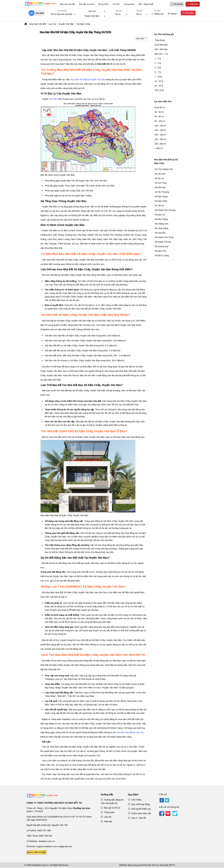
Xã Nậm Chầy (161, 201)
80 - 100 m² (160, 121)
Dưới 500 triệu (161, 45)
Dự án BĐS (103, 4)
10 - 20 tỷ (159, 81)
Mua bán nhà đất (68, 4)
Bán (31, 13)
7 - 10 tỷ (158, 77)
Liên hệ (106, 817)
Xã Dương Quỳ (161, 247)
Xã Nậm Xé (160, 215)
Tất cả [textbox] (118, 15)
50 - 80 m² (159, 117)
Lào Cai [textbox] (92, 11)
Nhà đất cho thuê (86, 4)
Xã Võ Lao (159, 179)
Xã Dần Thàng (161, 219)
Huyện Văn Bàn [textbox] (92, 16)
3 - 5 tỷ (158, 68)
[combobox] (62, 15)
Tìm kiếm (188, 13)
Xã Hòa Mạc (160, 233)
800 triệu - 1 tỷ (161, 54)
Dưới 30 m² (160, 108)
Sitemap (106, 822)
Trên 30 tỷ (159, 90)
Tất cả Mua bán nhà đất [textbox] (61, 15)
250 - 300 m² (160, 140)
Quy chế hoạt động (139, 805)
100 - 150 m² (160, 126)
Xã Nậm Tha (160, 251)
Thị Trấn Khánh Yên (164, 170)
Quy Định (133, 795)
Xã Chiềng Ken (161, 224)
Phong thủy (129, 4)
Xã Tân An (159, 206)
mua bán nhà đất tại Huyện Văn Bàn (88, 80)
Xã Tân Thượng (162, 192)
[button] (172, 4)
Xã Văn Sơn (160, 174)
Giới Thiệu (135, 800)
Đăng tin (193, 4)
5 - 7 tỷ (158, 72)
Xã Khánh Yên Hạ (163, 242)
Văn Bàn (53, 99)
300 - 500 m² (160, 144)
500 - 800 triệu (161, 50)
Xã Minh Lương (162, 256)
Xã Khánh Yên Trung (164, 238)
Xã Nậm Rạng (161, 197)
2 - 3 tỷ (158, 63)
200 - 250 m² (160, 135)
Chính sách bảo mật (139, 814)
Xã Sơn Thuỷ (161, 183)
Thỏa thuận (160, 41)
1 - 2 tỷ (158, 59)
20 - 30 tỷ (159, 86)
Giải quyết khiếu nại (139, 809)
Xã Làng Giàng (161, 229)
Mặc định (140, 39)
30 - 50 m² (159, 112)
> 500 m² (159, 149)
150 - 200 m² (160, 130)
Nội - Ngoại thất (146, 4)
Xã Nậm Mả (160, 188)
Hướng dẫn (107, 795)
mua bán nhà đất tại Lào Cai (129, 733)
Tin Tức (116, 4)
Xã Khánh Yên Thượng (165, 210)
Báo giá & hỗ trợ (110, 808)
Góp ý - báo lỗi (137, 818)
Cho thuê (40, 13)
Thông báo (108, 813)
